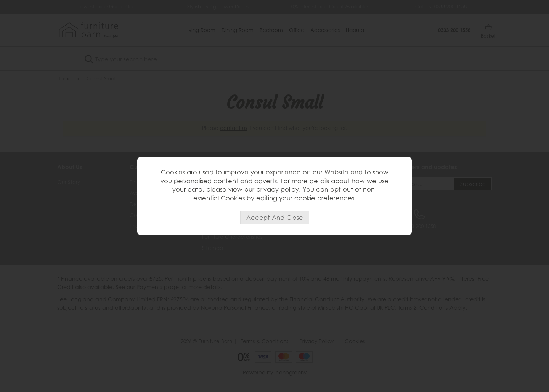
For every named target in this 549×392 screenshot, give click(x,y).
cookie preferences (324, 198)
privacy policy (278, 189)
